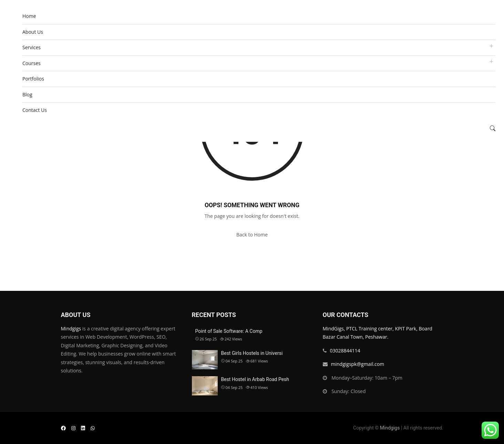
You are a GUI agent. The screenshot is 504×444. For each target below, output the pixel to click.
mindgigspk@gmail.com (358, 364)
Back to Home (252, 235)
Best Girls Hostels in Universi (252, 353)
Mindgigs (71, 329)
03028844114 (345, 351)
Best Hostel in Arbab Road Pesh (255, 379)
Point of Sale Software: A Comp (229, 331)
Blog (27, 94)
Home (29, 16)
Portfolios (33, 79)
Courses (32, 63)
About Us (33, 32)
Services (32, 47)
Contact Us (35, 110)
